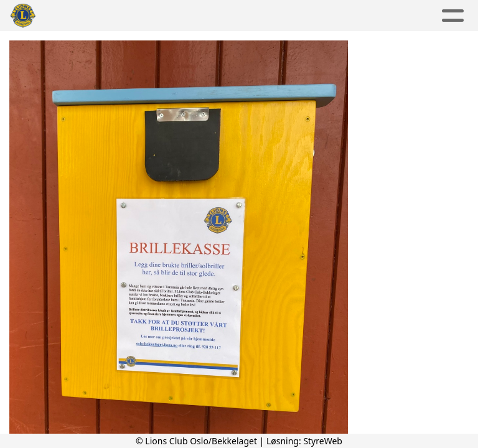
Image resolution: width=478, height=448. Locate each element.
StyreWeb (323, 441)
